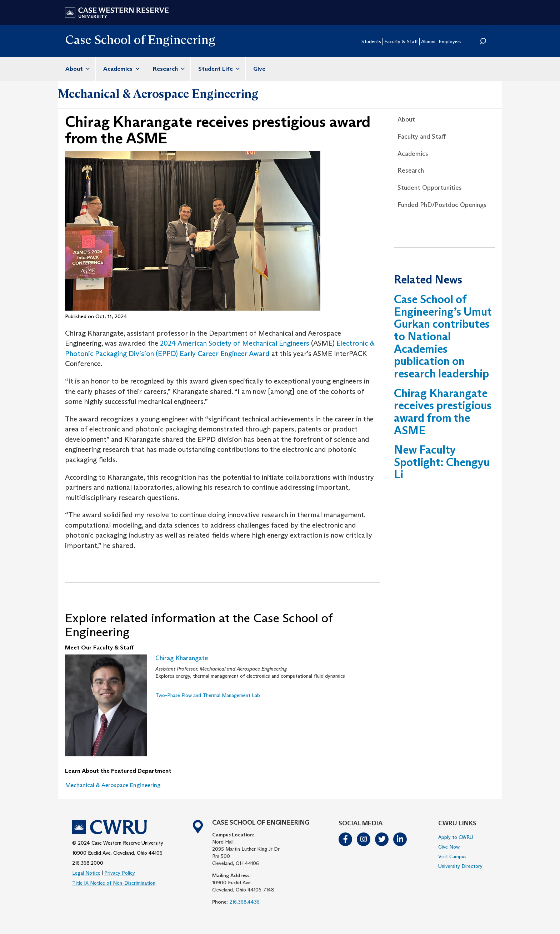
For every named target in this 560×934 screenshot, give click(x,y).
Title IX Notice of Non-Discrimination (114, 883)
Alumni (428, 41)
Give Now (449, 847)
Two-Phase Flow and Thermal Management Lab (208, 695)
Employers (450, 41)
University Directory (460, 866)
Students (371, 41)
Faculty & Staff (401, 41)
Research (168, 69)
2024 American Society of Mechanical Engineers (235, 343)
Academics (120, 69)
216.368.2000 (88, 863)
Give (259, 69)
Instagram (364, 839)
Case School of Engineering (140, 39)
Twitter (382, 839)
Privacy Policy (120, 873)
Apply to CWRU (456, 837)
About (77, 69)
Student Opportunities (430, 188)
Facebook (346, 839)
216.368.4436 (244, 902)
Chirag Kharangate (182, 658)
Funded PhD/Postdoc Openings (442, 205)
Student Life (218, 69)
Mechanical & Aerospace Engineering (158, 94)
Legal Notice (86, 873)
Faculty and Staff (422, 137)
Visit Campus (452, 856)
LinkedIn (400, 839)
